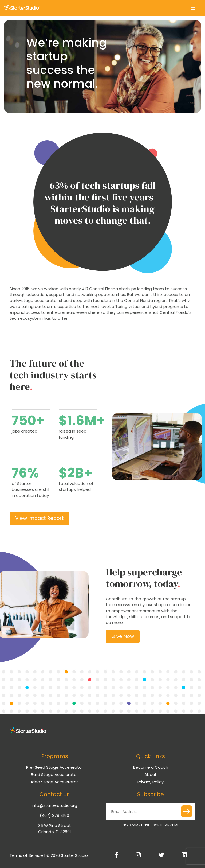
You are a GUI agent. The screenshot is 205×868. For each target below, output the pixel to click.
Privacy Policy (151, 782)
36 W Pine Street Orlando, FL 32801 (55, 828)
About (151, 774)
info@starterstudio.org (54, 805)
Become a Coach (151, 767)
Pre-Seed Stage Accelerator (55, 767)
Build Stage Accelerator (54, 774)
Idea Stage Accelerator (55, 782)
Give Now (123, 636)
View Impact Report (40, 518)
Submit (187, 811)
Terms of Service (26, 855)
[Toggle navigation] (193, 8)
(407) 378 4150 (54, 815)
